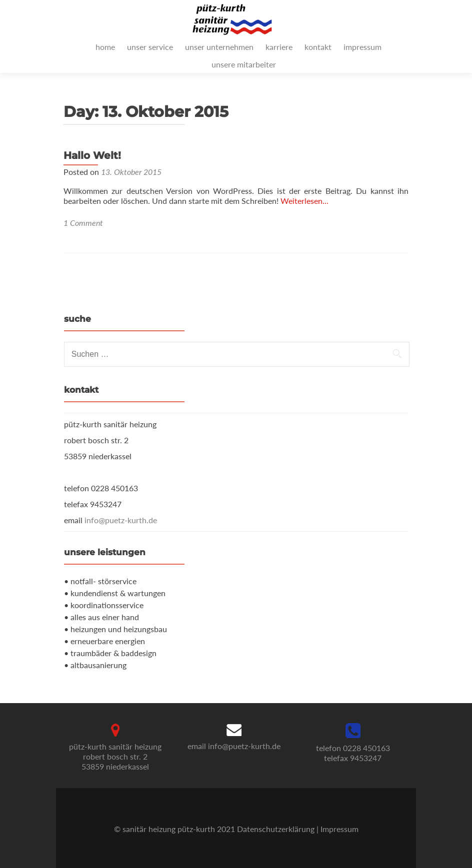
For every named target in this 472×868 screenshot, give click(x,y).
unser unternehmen (219, 47)
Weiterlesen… (304, 201)
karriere (279, 47)
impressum (362, 47)
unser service (150, 47)
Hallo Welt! (92, 155)
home (105, 47)
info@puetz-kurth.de (121, 520)
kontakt (318, 47)
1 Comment (83, 223)
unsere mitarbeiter (244, 64)
